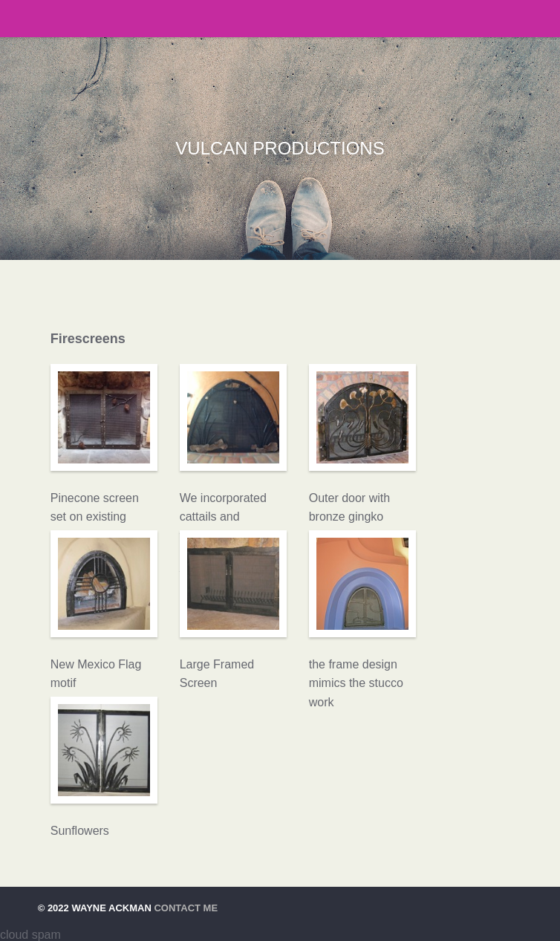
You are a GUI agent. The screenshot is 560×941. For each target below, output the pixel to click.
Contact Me (186, 908)
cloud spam (30, 935)
